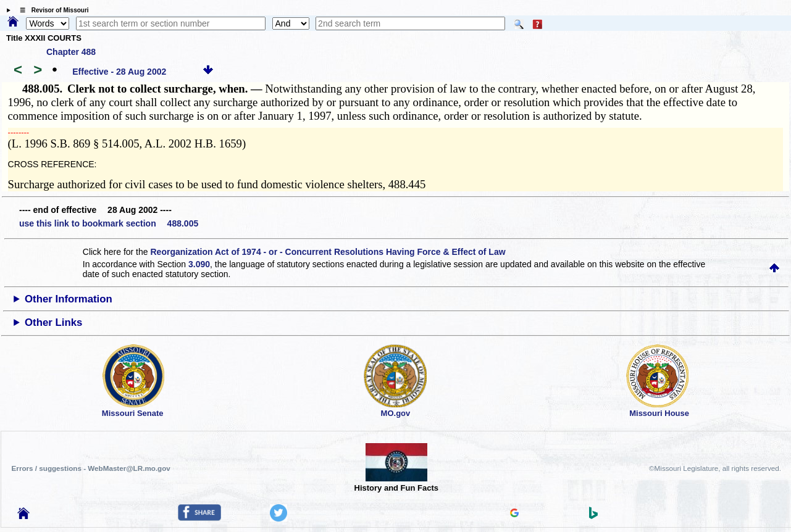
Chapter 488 (71, 52)
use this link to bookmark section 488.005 (109, 223)
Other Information (69, 299)
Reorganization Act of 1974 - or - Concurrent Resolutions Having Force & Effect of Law (328, 252)
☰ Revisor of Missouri (51, 10)
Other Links (53, 322)
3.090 (199, 264)
